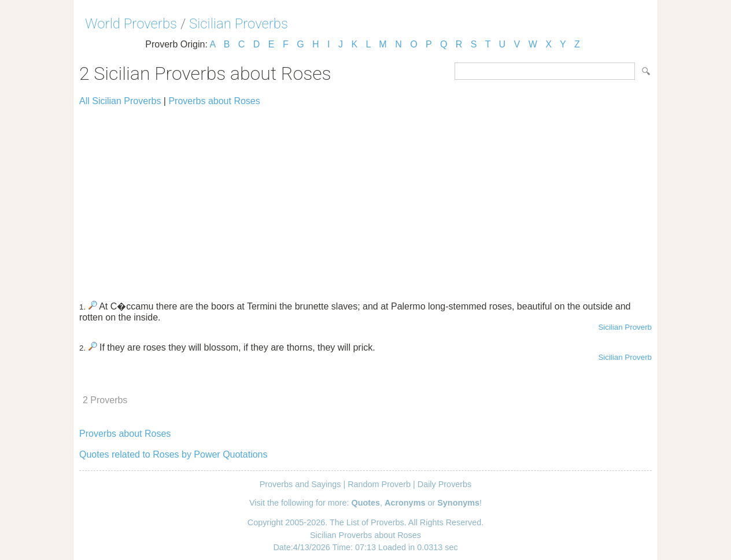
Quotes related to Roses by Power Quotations (173, 454)
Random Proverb (379, 484)
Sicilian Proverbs (239, 24)
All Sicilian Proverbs (120, 101)
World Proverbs (131, 24)
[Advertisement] (365, 198)
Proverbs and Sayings (300, 484)
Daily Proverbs (445, 484)
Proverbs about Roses (214, 101)
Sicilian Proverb (625, 327)
